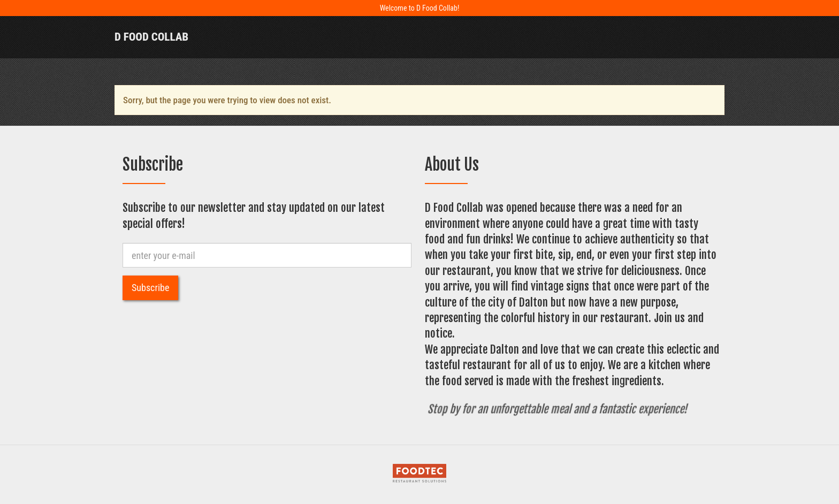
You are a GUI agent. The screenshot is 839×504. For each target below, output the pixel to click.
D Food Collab (151, 37)
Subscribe (150, 288)
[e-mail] (267, 255)
